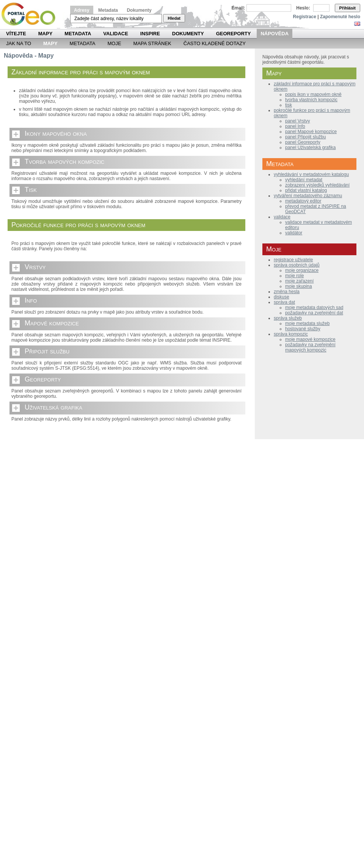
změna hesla (287, 292)
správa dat (284, 302)
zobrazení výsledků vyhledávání (317, 185)
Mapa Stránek (152, 43)
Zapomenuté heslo (340, 17)
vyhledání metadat (304, 180)
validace (282, 217)
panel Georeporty (303, 142)
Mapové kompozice (52, 323)
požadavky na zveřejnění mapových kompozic (310, 347)
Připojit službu (47, 351)
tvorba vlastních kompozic (311, 100)
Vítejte (16, 34)
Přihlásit (348, 8)
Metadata (108, 10)
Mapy (45, 34)
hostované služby (303, 329)
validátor (294, 233)
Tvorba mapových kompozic (64, 162)
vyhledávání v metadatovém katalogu (311, 174)
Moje (114, 43)
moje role (294, 276)
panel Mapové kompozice (311, 132)
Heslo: (303, 8)
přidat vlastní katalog (306, 190)
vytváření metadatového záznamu (308, 196)
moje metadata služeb (307, 323)
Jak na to (19, 43)
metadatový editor (303, 201)
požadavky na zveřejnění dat (314, 313)
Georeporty (234, 34)
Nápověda (275, 34)
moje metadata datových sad (314, 308)
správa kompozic (291, 334)
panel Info (295, 126)
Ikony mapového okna (56, 133)
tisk (289, 105)
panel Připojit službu (305, 137)
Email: (238, 8)
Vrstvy (35, 267)
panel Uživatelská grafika (310, 148)
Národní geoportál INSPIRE (31, 14)
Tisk (31, 190)
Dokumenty (139, 10)
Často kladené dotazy (215, 43)
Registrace (305, 17)
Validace (115, 34)
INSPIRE (150, 34)
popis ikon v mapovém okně (313, 94)
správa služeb (288, 318)
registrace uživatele (293, 260)
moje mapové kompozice (310, 339)
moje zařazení (299, 281)
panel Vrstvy (298, 121)
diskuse (282, 297)
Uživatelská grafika (53, 407)
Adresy (82, 10)
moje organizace (302, 270)
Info (31, 300)
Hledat (174, 18)
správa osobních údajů (297, 265)
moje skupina (299, 286)
